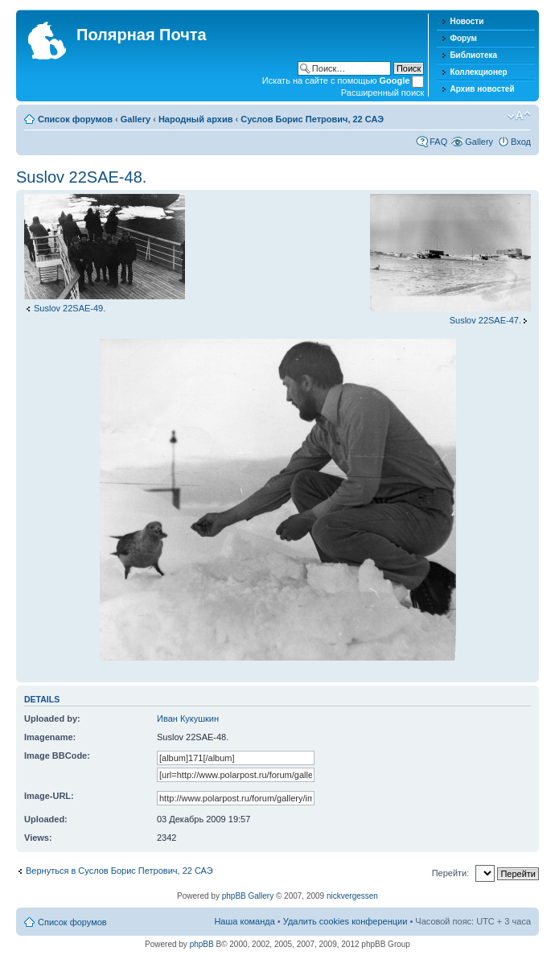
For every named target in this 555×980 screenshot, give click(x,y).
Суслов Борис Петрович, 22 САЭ (312, 119)
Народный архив (196, 119)
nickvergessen (352, 896)
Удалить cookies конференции (345, 921)
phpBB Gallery (248, 896)
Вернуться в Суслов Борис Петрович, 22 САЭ (119, 871)
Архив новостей (482, 89)
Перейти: (451, 873)
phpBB (202, 944)
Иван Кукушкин (188, 719)
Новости (467, 21)
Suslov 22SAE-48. (81, 177)
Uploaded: (46, 819)
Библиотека (473, 55)
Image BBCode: (57, 756)
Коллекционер (478, 72)
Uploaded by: (52, 719)
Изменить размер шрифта (519, 116)
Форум (463, 38)
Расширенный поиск (383, 93)
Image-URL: (49, 796)
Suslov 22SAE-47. (485, 320)
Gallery (136, 119)
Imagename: (50, 737)
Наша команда (244, 921)
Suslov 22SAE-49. (70, 308)
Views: (38, 838)
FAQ (438, 142)
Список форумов (75, 119)
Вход (521, 142)
